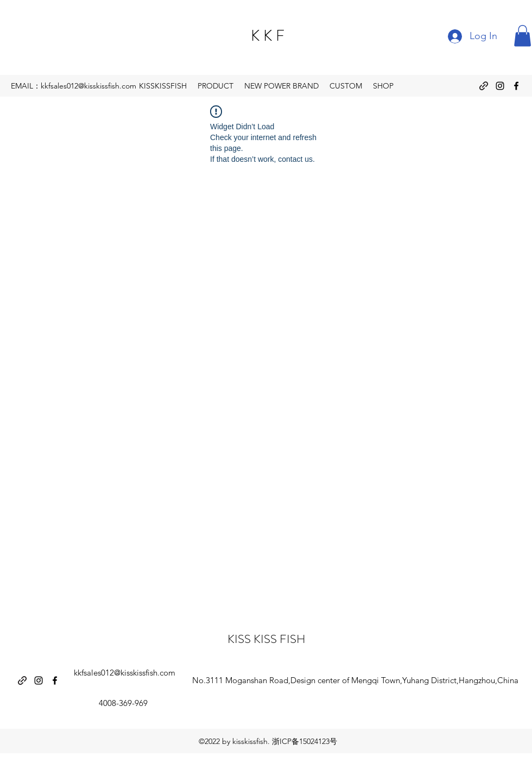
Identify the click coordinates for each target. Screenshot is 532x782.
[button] (522, 36)
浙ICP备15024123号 (305, 741)
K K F (268, 36)
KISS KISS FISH (267, 639)
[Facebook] (516, 86)
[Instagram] (500, 86)
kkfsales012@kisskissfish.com (125, 673)
